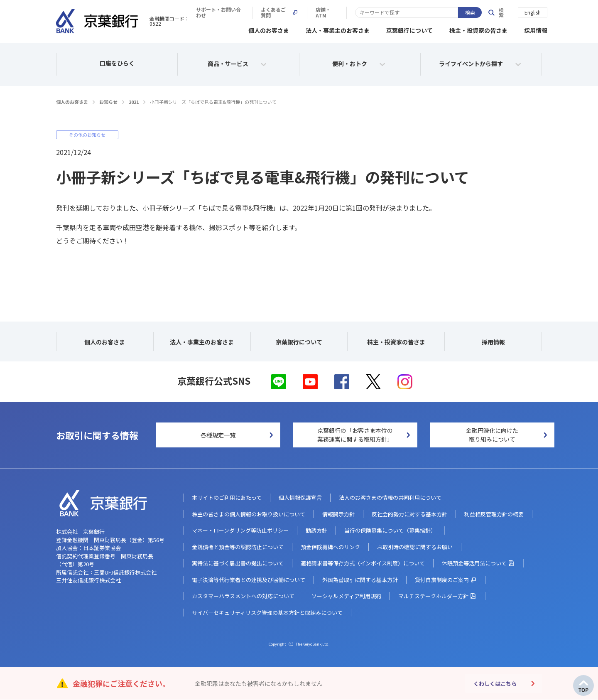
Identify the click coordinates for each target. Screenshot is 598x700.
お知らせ (108, 101)
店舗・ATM (456, 12)
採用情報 (536, 29)
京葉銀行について (409, 29)
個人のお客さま (269, 29)
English (533, 12)
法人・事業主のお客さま (338, 29)
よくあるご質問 (404, 12)
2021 (134, 101)
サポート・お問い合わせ (338, 12)
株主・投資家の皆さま (478, 29)
